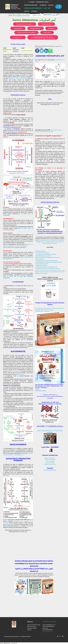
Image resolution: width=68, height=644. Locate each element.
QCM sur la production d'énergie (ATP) (44, 132)
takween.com (16, 7)
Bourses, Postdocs (50, 463)
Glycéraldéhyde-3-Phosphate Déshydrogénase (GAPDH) (49, 262)
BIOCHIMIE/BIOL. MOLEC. (42, 2)
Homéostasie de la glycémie (42, 253)
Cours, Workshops (50, 461)
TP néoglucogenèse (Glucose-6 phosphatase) (46, 261)
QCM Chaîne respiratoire (41, 265)
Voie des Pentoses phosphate (26, 33)
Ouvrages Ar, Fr (18, 37)
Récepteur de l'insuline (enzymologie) (18, 78)
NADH (31, 520)
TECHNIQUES (43, 5)
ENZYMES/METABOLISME (31, 5)
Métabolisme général (41, 251)
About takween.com (48, 632)
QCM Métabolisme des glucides (43, 256)
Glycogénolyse (18, 28)
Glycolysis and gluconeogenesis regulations (46, 254)
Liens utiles (47, 33)
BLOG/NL (35, 11)
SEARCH (31, 2)
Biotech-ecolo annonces (50, 464)
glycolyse (6, 476)
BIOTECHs (27, 8)
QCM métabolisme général (42, 264)
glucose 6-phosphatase (14, 371)
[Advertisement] (50, 481)
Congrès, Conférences (50, 460)
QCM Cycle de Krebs (56, 130)
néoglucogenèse (20, 374)
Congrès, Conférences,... (50, 458)
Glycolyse (51, 28)
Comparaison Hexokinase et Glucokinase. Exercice (48, 269)
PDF (59, 7)
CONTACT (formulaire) (49, 622)
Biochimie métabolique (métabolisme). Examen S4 (48, 258)
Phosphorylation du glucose (25, 24)
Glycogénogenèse (46, 24)
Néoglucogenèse (35, 28)
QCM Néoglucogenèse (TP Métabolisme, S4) (46, 267)
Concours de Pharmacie (50, 470)
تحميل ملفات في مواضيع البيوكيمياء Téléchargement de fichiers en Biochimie (43, 37)
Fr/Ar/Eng (42, 11)
